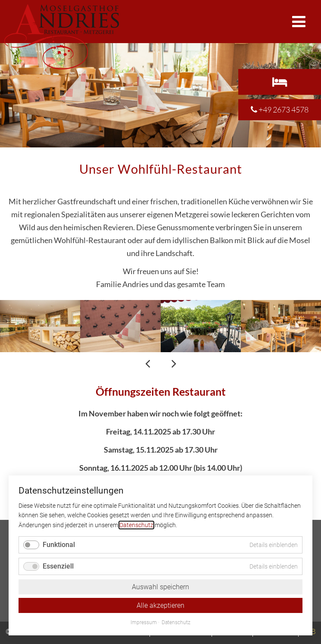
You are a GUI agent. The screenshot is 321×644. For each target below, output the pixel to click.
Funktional (59, 545)
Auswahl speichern (160, 587)
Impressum (144, 622)
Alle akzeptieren (160, 605)
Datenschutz (136, 525)
